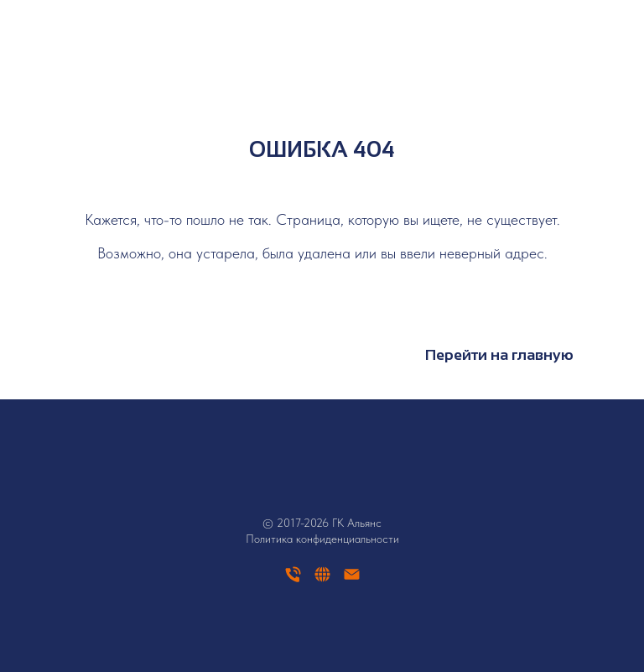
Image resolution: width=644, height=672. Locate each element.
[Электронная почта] (352, 580)
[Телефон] (293, 580)
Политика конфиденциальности (322, 539)
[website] (322, 580)
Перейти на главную (499, 355)
